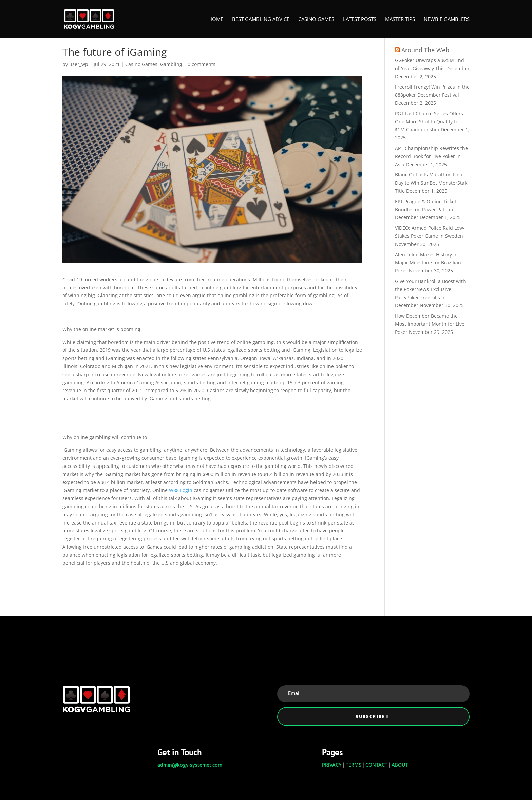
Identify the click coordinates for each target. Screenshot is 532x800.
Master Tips (400, 20)
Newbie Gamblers (447, 20)
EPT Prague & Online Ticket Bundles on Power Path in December (426, 209)
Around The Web (425, 50)
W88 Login (181, 490)
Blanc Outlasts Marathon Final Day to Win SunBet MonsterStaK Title (431, 183)
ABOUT (400, 765)
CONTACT (376, 765)
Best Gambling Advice (261, 20)
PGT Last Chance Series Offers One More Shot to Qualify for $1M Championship (429, 122)
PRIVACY (332, 765)
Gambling (171, 64)
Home (216, 20)
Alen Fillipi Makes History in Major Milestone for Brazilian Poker (428, 263)
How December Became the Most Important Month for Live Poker (430, 324)
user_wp (79, 64)
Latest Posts (360, 20)
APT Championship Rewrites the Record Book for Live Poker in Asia (431, 156)
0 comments (202, 64)
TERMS (354, 765)
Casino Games (316, 20)
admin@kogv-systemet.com (190, 765)
